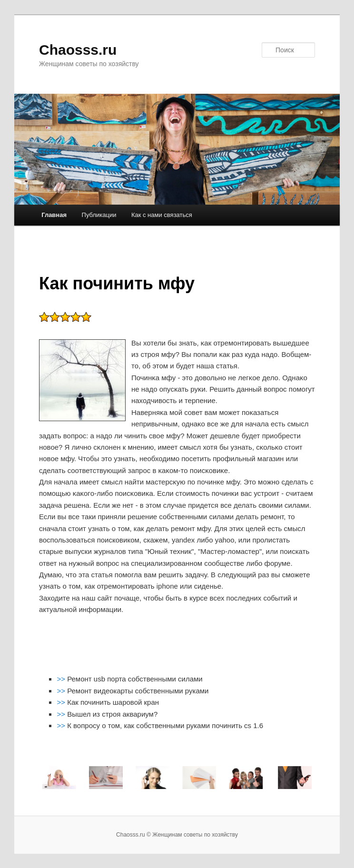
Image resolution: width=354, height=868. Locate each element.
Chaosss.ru (78, 50)
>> (62, 679)
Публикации (99, 215)
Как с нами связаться (162, 215)
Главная (54, 215)
